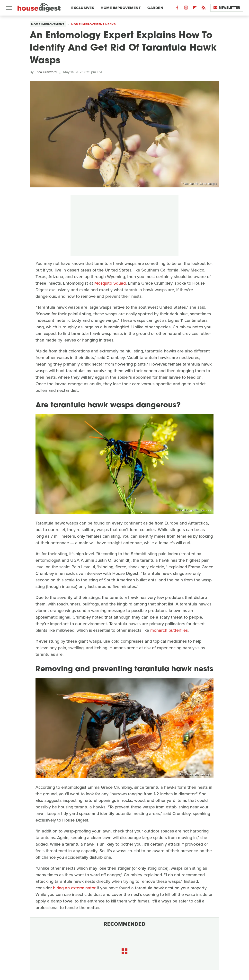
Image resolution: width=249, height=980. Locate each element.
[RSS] (204, 9)
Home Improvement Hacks (93, 24)
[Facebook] (177, 9)
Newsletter (227, 8)
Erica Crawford (46, 72)
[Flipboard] (195, 9)
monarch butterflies (169, 630)
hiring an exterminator (74, 888)
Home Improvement (121, 8)
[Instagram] (186, 9)
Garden (155, 8)
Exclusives (83, 8)
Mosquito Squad (110, 283)
